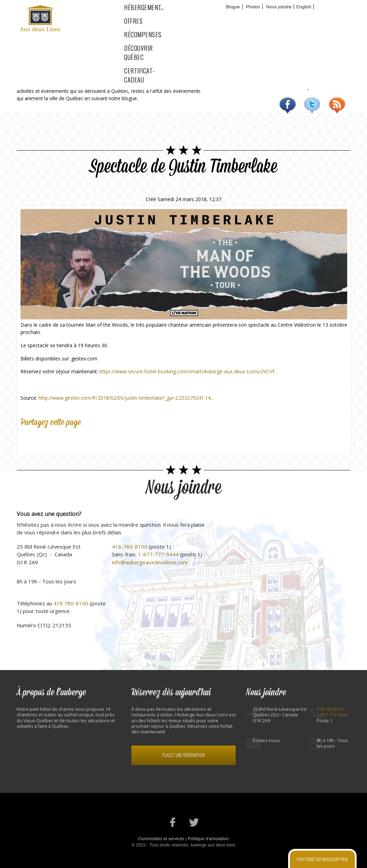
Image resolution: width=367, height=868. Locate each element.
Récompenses (227, 18)
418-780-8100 (130, 547)
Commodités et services (161, 839)
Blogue (233, 7)
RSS (337, 105)
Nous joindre (279, 7)
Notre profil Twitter (194, 822)
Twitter (312, 105)
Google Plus (58, 439)
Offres (185, 18)
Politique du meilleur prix (322, 859)
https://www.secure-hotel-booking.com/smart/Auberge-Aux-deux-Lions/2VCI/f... (188, 371)
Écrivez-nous (266, 740)
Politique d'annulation (208, 839)
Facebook (288, 105)
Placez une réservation (183, 755)
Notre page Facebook (173, 822)
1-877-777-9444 (158, 554)
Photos (253, 7)
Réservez (331, 7)
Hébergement (140, 18)
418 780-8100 (71, 603)
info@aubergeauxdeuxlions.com (150, 562)
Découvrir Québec (284, 18)
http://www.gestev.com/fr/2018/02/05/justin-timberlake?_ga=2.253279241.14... (126, 398)
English (304, 7)
